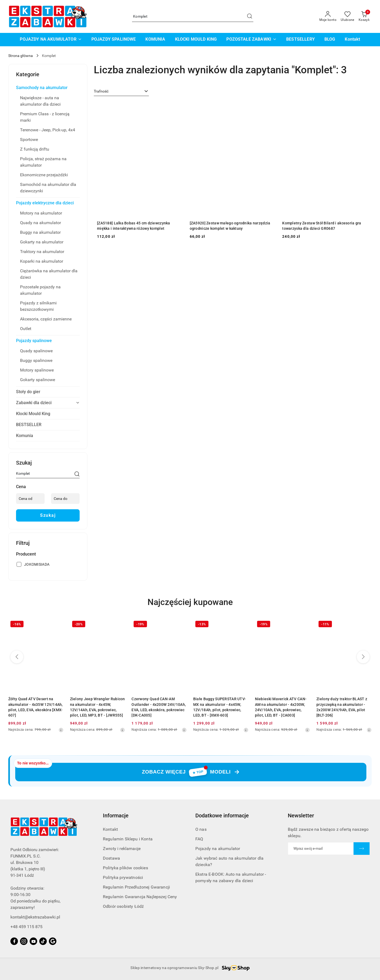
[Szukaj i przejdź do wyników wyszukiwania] (250, 17)
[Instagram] (24, 941)
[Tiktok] (43, 941)
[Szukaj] (77, 474)
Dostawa (111, 858)
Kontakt (110, 829)
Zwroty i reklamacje (122, 849)
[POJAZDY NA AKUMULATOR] (51, 40)
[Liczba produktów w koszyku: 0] (364, 17)
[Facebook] (14, 941)
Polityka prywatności (123, 877)
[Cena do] (65, 499)
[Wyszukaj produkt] (193, 16)
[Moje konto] (328, 17)
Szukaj (48, 515)
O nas (201, 829)
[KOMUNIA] (155, 40)
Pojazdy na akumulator (218, 849)
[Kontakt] (352, 40)
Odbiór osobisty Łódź (123, 906)
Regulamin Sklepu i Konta (128, 839)
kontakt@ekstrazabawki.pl (35, 917)
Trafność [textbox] (101, 91)
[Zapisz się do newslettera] (321, 849)
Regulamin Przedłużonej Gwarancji (136, 887)
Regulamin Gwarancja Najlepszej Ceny (140, 897)
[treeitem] (48, 88)
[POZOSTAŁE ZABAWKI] (251, 40)
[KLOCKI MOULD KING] (196, 40)
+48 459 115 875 (26, 927)
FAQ (199, 839)
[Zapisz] (362, 849)
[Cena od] (30, 499)
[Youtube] (33, 941)
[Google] (53, 941)
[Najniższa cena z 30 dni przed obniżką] (61, 730)
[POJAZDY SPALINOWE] (114, 40)
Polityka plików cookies (125, 868)
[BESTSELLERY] (300, 40)
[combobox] (121, 91)
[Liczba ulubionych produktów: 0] (348, 17)
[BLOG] (330, 40)
